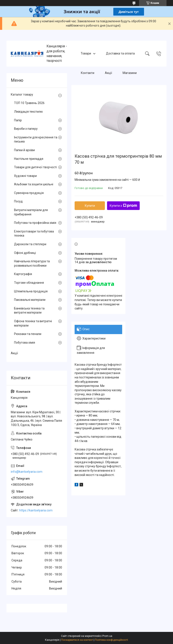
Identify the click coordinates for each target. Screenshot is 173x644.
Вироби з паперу (26, 129)
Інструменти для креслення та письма (36, 139)
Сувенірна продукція (29, 193)
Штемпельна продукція (31, 291)
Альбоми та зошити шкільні (34, 184)
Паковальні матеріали (30, 300)
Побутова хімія (25, 343)
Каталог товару (22, 95)
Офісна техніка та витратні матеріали (33, 323)
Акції (108, 73)
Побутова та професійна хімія (35, 223)
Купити (90, 206)
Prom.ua (107, 636)
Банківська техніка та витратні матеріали (29, 311)
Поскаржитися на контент (77, 640)
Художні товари (25, 176)
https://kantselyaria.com (36, 510)
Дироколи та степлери (30, 244)
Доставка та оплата (120, 53)
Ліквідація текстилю (28, 112)
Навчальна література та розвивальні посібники (32, 263)
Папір (18, 120)
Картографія (23, 274)
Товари (86, 53)
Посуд (18, 201)
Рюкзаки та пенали (28, 334)
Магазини (130, 73)
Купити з (123, 206)
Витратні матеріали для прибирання (31, 212)
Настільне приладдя (29, 159)
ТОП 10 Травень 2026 (29, 103)
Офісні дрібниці (25, 253)
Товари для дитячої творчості (35, 167)
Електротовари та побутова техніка (34, 234)
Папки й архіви (24, 150)
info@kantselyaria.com (27, 472)
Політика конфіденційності (111, 640)
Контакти (88, 73)
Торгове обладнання (29, 283)
